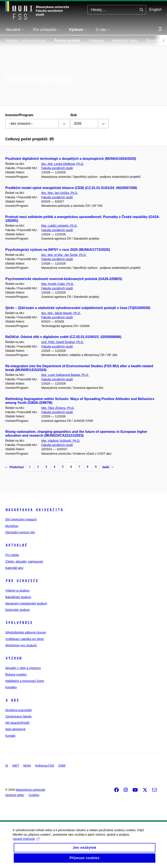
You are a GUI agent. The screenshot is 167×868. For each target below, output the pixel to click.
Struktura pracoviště (19, 710)
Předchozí (14, 467)
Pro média (12, 555)
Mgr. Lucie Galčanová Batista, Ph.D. (65, 375)
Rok (74, 115)
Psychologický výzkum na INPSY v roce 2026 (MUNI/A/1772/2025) (58, 250)
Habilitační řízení (125, 41)
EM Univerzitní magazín (21, 519)
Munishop (12, 526)
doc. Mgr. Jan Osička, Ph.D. (60, 193)
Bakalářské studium (18, 597)
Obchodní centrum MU (20, 532)
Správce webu (15, 795)
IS (7, 766)
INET (16, 766)
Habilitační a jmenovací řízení (25, 681)
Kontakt (10, 736)
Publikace (96, 41)
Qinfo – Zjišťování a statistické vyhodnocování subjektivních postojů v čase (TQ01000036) (78, 308)
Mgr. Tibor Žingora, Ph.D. (58, 408)
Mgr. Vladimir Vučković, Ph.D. (61, 441)
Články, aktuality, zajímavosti (24, 562)
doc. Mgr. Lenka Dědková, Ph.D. (63, 164)
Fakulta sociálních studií (57, 168)
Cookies (34, 795)
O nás (12, 700)
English (155, 10)
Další (108, 467)
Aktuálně (16, 545)
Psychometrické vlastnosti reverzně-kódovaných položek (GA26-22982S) (64, 279)
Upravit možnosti (26, 843)
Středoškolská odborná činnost (26, 632)
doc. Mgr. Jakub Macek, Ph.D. (61, 313)
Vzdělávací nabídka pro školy (25, 639)
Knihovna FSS (45, 766)
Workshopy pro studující (21, 645)
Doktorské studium (18, 610)
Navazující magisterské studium (26, 603)
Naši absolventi (15, 729)
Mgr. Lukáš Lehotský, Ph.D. (59, 226)
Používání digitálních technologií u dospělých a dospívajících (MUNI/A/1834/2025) (71, 159)
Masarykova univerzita (34, 510)
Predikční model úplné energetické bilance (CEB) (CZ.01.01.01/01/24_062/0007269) (71, 188)
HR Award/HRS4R (17, 723)
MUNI (27, 766)
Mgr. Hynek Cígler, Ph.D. (58, 284)
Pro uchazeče (22, 581)
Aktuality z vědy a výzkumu (26, 41)
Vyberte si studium (17, 591)
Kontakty (11, 687)
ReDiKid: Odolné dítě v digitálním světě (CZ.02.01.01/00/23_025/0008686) (63, 337)
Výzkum (14, 658)
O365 (62, 766)
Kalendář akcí (14, 568)
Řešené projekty (68, 41)
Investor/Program (19, 115)
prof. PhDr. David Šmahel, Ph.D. (63, 342)
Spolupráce (19, 623)
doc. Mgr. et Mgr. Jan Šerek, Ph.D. (64, 255)
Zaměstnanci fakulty (19, 716)
